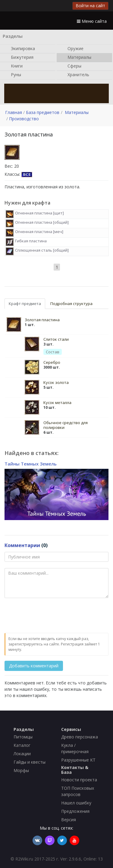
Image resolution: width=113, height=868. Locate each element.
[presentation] (50, 616)
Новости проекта (79, 780)
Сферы (71, 66)
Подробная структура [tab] (71, 304)
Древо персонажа (80, 737)
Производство (24, 119)
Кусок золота (56, 382)
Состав (53, 352)
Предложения (75, 811)
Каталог (22, 745)
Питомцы (23, 737)
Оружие (72, 49)
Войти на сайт (90, 6)
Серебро (52, 362)
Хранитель (75, 75)
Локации (22, 754)
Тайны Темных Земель (31, 464)
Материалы (76, 58)
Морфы (21, 770)
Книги (14, 66)
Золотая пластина (42, 320)
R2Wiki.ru (24, 859)
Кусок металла (57, 403)
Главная (14, 112)
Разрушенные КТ (78, 760)
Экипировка (20, 49)
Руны (13, 75)
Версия (69, 820)
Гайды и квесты (30, 762)
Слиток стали (56, 339)
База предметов (43, 112)
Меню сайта (92, 21)
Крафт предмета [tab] (25, 304)
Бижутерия (19, 58)
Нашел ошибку (76, 803)
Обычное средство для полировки (66, 425)
